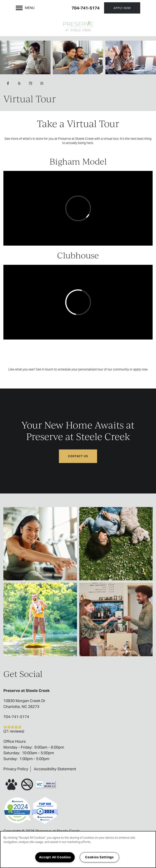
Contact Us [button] (78, 456)
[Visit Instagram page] (42, 83)
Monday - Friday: (18, 747)
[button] (122, 8)
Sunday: (10, 759)
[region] (78, 849)
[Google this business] (30, 83)
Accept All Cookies (55, 857)
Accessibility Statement (55, 769)
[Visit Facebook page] (8, 83)
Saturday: (12, 753)
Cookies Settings (99, 857)
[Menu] (25, 8)
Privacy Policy (16, 769)
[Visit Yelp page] (19, 83)
